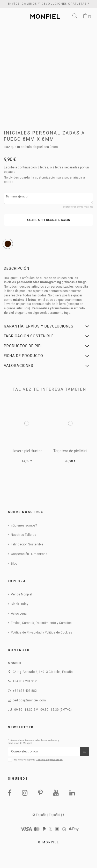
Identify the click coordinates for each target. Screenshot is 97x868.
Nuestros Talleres (24, 535)
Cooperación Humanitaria (29, 554)
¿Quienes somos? (24, 525)
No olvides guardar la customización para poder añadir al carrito (45, 180)
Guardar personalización (49, 220)
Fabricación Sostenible (27, 544)
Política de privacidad (49, 759)
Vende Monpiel (21, 594)
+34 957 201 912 (25, 681)
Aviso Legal (19, 614)
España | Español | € (48, 815)
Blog (14, 564)
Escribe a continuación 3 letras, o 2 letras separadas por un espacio (46, 170)
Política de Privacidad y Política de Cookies (42, 632)
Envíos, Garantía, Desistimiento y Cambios (41, 623)
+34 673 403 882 (25, 691)
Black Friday (20, 604)
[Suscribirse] (84, 751)
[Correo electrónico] (44, 751)
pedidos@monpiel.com (29, 700)
